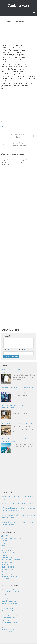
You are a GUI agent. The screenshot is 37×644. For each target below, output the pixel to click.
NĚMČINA (4, 541)
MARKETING (5, 572)
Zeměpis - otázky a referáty (11, 594)
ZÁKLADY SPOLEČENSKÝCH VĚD (12, 538)
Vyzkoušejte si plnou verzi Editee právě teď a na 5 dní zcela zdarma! (18, 389)
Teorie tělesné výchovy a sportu (12, 591)
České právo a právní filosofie (11, 606)
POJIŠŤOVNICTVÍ (7, 548)
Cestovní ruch (6, 627)
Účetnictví (5, 599)
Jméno (6, 349)
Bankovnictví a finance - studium (12, 632)
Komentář (7, 336)
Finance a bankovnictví (9, 618)
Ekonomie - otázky (8, 625)
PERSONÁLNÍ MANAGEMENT (11, 560)
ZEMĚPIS (4, 545)
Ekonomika (5, 620)
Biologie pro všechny (8, 630)
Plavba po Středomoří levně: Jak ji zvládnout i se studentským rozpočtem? (17, 440)
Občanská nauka (7, 608)
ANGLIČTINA (5, 536)
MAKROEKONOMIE (8, 567)
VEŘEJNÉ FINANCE (7, 574)
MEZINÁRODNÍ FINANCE (9, 576)
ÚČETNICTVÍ (5, 555)
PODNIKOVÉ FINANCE (8, 579)
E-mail (22, 349)
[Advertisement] (18, 34)
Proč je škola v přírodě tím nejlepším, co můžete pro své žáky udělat (17, 406)
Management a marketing (10, 610)
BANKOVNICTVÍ (6, 550)
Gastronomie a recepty (9, 615)
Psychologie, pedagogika (10, 601)
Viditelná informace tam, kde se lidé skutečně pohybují (17, 371)
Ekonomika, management (10, 622)
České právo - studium (9, 603)
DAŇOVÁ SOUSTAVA (8, 553)
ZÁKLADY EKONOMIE (8, 569)
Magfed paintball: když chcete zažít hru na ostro (17, 423)
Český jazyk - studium (9, 589)
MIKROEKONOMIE (7, 565)
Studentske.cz (18, 5)
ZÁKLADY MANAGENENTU (10, 562)
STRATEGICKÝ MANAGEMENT (11, 557)
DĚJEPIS (4, 543)
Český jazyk (5, 613)
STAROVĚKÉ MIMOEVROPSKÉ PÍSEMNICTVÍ (7, 162)
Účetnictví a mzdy (7, 596)
